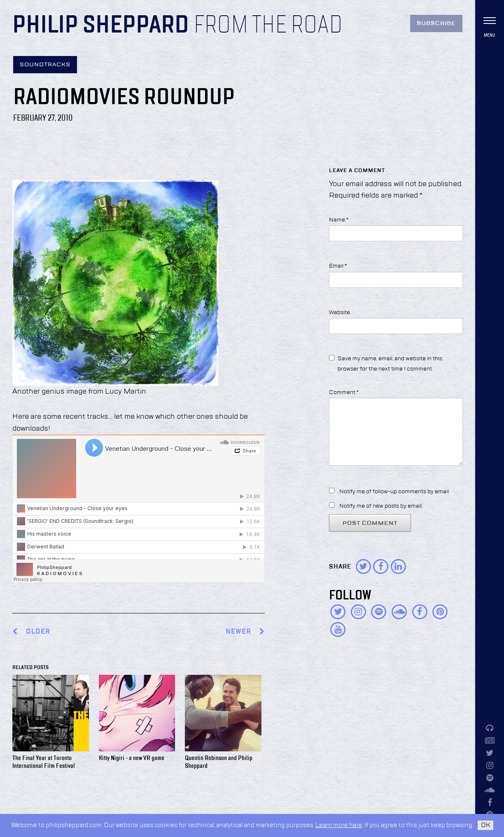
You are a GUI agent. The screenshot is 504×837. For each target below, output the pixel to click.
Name (339, 220)
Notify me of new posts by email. (381, 506)
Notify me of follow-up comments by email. (394, 492)
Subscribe (436, 23)
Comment (344, 392)
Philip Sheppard (101, 26)
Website (339, 312)
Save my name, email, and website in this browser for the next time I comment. (390, 364)
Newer (245, 632)
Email (338, 266)
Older (38, 632)
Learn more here (339, 825)
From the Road (268, 26)
